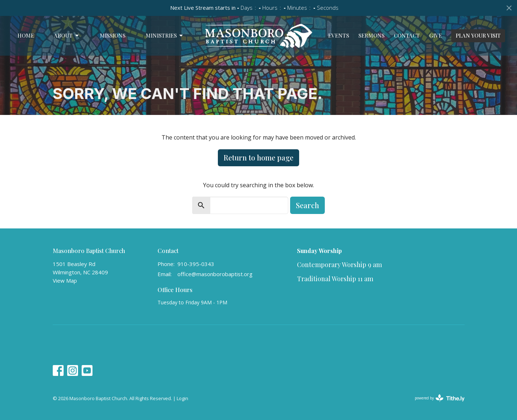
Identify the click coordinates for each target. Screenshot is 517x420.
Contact (407, 35)
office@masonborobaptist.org (215, 274)
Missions (113, 35)
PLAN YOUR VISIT (478, 35)
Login (182, 398)
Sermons (371, 35)
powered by (440, 398)
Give (436, 35)
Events (339, 35)
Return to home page (258, 157)
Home (26, 35)
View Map (65, 280)
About (67, 36)
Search (307, 205)
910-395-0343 (196, 264)
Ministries (165, 36)
